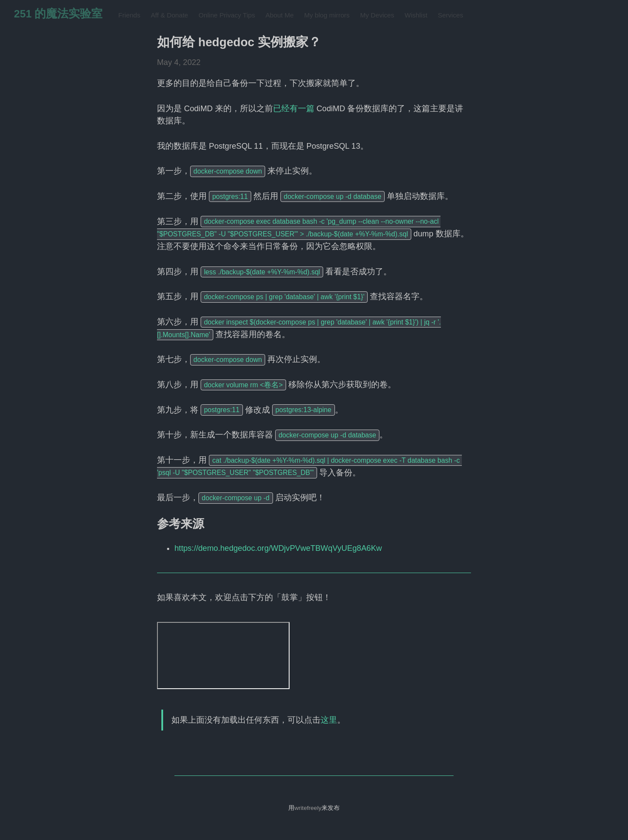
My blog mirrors (327, 15)
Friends (129, 15)
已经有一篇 (294, 109)
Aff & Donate (169, 15)
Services (451, 15)
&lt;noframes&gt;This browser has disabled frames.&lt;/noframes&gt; (223, 656)
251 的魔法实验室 (58, 14)
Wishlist (416, 15)
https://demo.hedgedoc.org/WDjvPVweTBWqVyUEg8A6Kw (278, 548)
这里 (329, 720)
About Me (280, 15)
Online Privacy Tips (227, 15)
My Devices (377, 15)
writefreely (308, 808)
